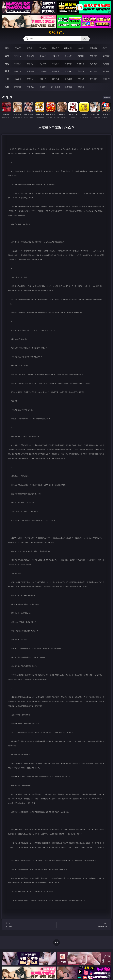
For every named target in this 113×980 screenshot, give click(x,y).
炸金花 (81, 48)
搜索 (85, 39)
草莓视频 (43, 87)
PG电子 (18, 48)
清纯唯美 (81, 71)
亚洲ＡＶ (18, 56)
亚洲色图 (30, 71)
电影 (7, 64)
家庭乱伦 (30, 79)
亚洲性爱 (18, 64)
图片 (7, 71)
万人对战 (43, 48)
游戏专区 (56, 48)
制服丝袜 (68, 64)
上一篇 (17, 925)
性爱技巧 (106, 79)
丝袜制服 (81, 56)
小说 (7, 79)
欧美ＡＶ (43, 56)
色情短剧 (81, 87)
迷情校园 (68, 79)
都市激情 (18, 79)
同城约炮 (18, 87)
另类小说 (81, 79)
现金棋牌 (93, 48)
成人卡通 (43, 64)
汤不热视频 (56, 87)
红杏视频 (68, 87)
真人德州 (30, 48)
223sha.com (56, 33)
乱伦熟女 (93, 64)
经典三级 (81, 64)
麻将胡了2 (68, 48)
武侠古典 (56, 79)
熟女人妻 (68, 56)
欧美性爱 (56, 64)
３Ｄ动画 (56, 56)
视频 (7, 56)
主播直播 (93, 56)
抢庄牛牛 (106, 48)
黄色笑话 (93, 79)
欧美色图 (43, 71)
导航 (7, 87)
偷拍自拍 (30, 64)
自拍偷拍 (30, 56)
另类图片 (106, 71)
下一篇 (96, 925)
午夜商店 (30, 87)
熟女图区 (93, 71)
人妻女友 (43, 79)
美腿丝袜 (68, 71)
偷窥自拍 (18, 71)
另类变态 (106, 64)
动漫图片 (56, 71)
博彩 (7, 48)
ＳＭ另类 (106, 56)
